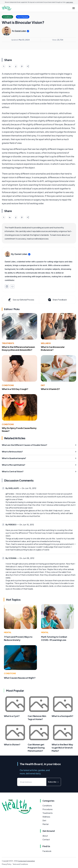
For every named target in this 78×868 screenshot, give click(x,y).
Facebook (47, 851)
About (45, 836)
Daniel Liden (20, 31)
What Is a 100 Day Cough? (15, 389)
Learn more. (70, 2)
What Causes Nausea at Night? (20, 678)
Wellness (46, 343)
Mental (8, 632)
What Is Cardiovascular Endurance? (53, 348)
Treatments (8, 343)
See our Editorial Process (21, 300)
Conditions (8, 385)
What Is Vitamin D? (50, 389)
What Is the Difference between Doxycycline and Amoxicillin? (18, 348)
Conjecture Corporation (26, 861)
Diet (43, 385)
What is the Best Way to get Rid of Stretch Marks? (62, 748)
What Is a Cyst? (12, 716)
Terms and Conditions (20, 864)
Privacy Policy (7, 864)
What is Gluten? (12, 744)
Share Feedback (57, 300)
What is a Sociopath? (62, 716)
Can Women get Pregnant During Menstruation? (36, 748)
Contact (46, 839)
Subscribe (54, 782)
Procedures (48, 809)
